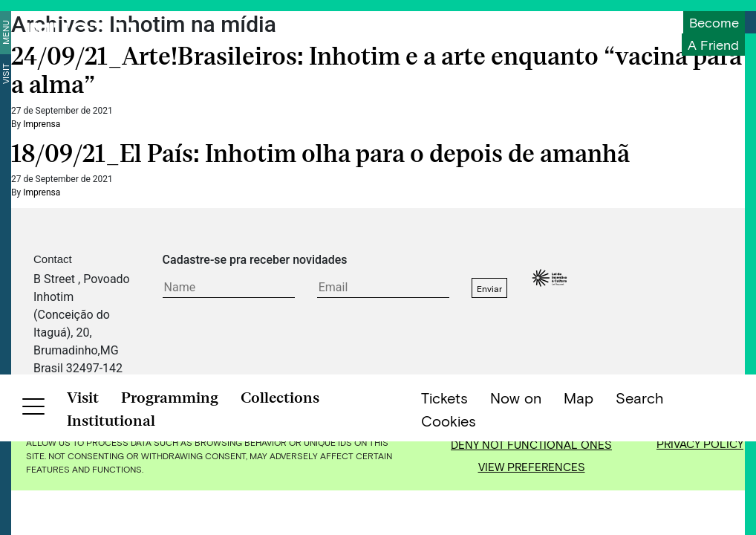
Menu (5, 32)
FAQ (242, 386)
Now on (516, 513)
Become (714, 22)
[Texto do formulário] (229, 288)
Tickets (444, 513)
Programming (170, 513)
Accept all (532, 422)
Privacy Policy (700, 444)
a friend (713, 45)
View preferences (532, 467)
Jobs (403, 386)
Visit (5, 74)
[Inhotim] (80, 33)
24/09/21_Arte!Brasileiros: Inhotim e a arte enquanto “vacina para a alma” (377, 71)
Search (640, 513)
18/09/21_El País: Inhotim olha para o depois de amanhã (320, 154)
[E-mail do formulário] (383, 288)
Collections (280, 513)
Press (363, 386)
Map (579, 513)
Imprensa (42, 124)
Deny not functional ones (531, 444)
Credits (446, 386)
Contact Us (192, 386)
